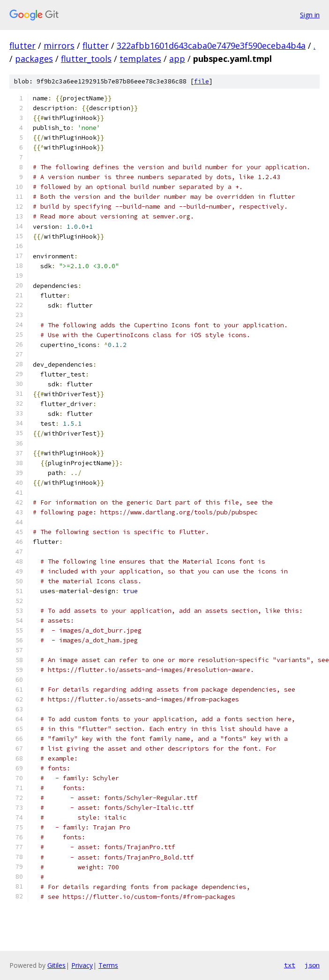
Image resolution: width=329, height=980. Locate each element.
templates (140, 59)
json (312, 965)
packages (34, 59)
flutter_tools (86, 59)
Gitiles (56, 965)
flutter (22, 45)
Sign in (310, 15)
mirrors (59, 45)
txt (290, 965)
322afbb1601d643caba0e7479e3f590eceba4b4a (211, 45)
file (202, 81)
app (177, 59)
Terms (108, 965)
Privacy (82, 965)
